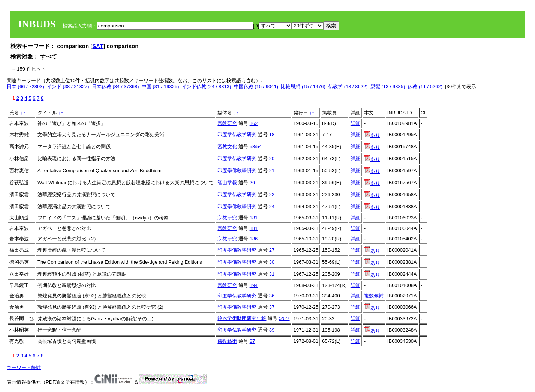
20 (272, 158)
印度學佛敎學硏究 (237, 170)
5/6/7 (284, 318)
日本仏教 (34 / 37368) (115, 86)
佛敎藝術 (227, 341)
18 (272, 134)
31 (272, 274)
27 (272, 250)
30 (272, 262)
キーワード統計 (24, 367)
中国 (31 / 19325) (160, 86)
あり (372, 135)
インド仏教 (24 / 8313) (207, 86)
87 (252, 341)
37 (272, 307)
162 (254, 123)
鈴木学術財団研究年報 (242, 318)
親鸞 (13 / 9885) (388, 86)
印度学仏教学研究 (237, 134)
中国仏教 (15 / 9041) (256, 86)
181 (254, 218)
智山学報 (227, 182)
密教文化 (227, 146)
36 (272, 296)
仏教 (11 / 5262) (425, 86)
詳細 (355, 123)
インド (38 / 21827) (68, 86)
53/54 (256, 146)
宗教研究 (227, 123)
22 (272, 194)
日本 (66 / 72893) (25, 86)
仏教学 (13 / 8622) (348, 86)
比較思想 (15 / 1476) (303, 86)
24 (272, 207)
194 (254, 285)
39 (272, 330)
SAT (98, 46)
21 (272, 170)
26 (252, 182)
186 (254, 239)
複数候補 (374, 296)
